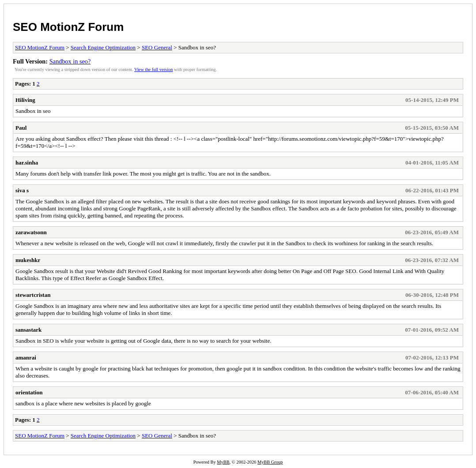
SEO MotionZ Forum (68, 27)
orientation (29, 392)
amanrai (26, 358)
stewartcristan (33, 295)
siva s (22, 190)
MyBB (223, 462)
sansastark (28, 330)
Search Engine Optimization (103, 47)
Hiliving (25, 100)
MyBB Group (270, 462)
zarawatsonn (31, 232)
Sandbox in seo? (70, 61)
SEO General (157, 47)
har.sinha (27, 163)
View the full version (153, 69)
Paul (21, 128)
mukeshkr (28, 260)
